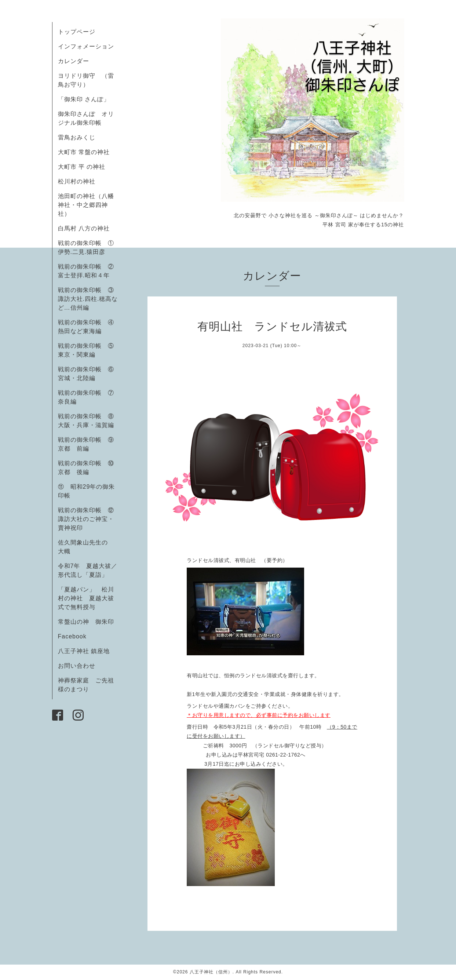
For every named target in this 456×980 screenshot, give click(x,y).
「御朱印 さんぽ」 (84, 99)
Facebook (75, 636)
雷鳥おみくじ (77, 137)
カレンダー (74, 61)
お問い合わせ (77, 666)
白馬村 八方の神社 (84, 228)
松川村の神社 (77, 181)
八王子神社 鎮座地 (84, 651)
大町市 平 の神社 (82, 167)
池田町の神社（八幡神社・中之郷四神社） (86, 205)
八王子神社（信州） (211, 972)
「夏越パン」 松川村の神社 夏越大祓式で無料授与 (86, 598)
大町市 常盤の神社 (84, 152)
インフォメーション (86, 46)
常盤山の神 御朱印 (86, 622)
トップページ (77, 32)
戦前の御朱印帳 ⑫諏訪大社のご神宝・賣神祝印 (86, 519)
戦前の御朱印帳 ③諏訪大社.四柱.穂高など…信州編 (88, 299)
